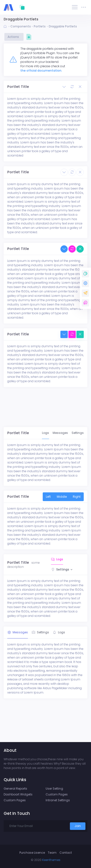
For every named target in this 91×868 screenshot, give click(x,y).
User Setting (54, 789)
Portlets (40, 26)
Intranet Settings (58, 800)
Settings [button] (63, 569)
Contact (66, 853)
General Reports (15, 789)
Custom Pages (15, 800)
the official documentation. (41, 70)
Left (48, 497)
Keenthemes (51, 860)
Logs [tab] (45, 433)
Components (21, 26)
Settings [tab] (78, 433)
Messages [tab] (60, 433)
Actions (14, 37)
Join (78, 826)
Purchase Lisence (32, 853)
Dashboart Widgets (18, 794)
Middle (62, 497)
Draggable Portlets (63, 26)
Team (52, 853)
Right (77, 497)
